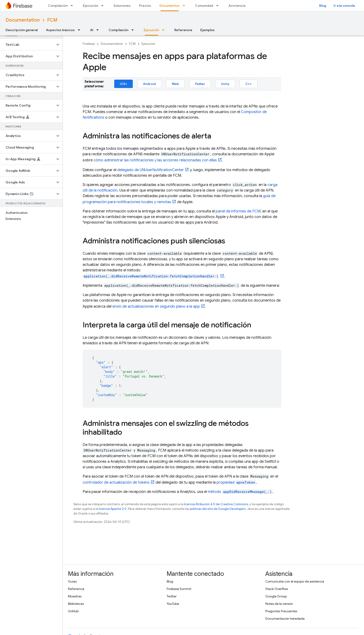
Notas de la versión (279, 604)
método (240, 492)
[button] (28, 45)
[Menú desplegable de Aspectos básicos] (80, 30)
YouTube (173, 604)
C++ (249, 84)
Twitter (172, 596)
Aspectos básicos (60, 30)
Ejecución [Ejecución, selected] (151, 30)
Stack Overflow (277, 589)
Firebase (89, 44)
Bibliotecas (76, 604)
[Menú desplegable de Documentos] (185, 6)
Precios (145, 6)
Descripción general (22, 30)
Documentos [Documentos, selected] (170, 6)
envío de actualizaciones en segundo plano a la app (156, 306)
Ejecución (91, 6)
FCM (52, 20)
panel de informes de (238, 211)
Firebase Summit (179, 589)
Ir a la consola (344, 6)
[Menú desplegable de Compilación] (73, 6)
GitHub (73, 611)
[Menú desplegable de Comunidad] (219, 6)
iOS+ (123, 84)
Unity (225, 84)
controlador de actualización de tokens (116, 482)
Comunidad (204, 6)
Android (149, 84)
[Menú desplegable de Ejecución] (104, 6)
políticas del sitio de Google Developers (218, 509)
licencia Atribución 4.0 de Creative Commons (216, 504)
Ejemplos (208, 30)
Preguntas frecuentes (281, 611)
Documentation (23, 20)
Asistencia (237, 6)
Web (175, 84)
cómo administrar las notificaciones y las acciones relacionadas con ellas (155, 160)
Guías (72, 581)
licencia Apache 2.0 (113, 509)
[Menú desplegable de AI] (99, 30)
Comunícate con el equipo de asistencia (295, 581)
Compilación (58, 6)
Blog (323, 6)
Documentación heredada (285, 619)
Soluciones (122, 6)
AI (92, 30)
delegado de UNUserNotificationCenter (151, 170)
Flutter (200, 84)
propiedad (236, 482)
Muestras (75, 596)
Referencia (183, 30)
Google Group (276, 596)
